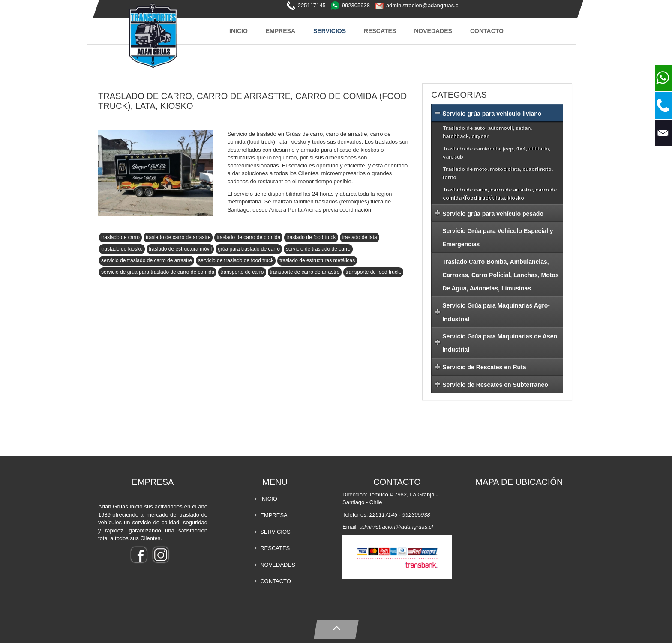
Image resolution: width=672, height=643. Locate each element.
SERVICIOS (330, 31)
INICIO (238, 31)
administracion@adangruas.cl (423, 5)
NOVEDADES (433, 31)
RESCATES (380, 31)
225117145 (312, 5)
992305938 (356, 5)
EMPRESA (280, 31)
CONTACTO (487, 31)
